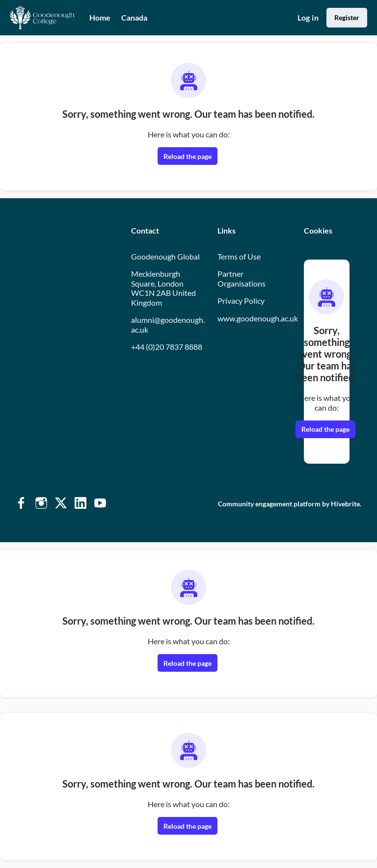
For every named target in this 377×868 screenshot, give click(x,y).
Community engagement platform (269, 504)
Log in (308, 17)
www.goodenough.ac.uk (258, 318)
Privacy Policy (241, 301)
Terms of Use (239, 256)
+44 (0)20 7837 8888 (167, 347)
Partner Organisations (242, 278)
